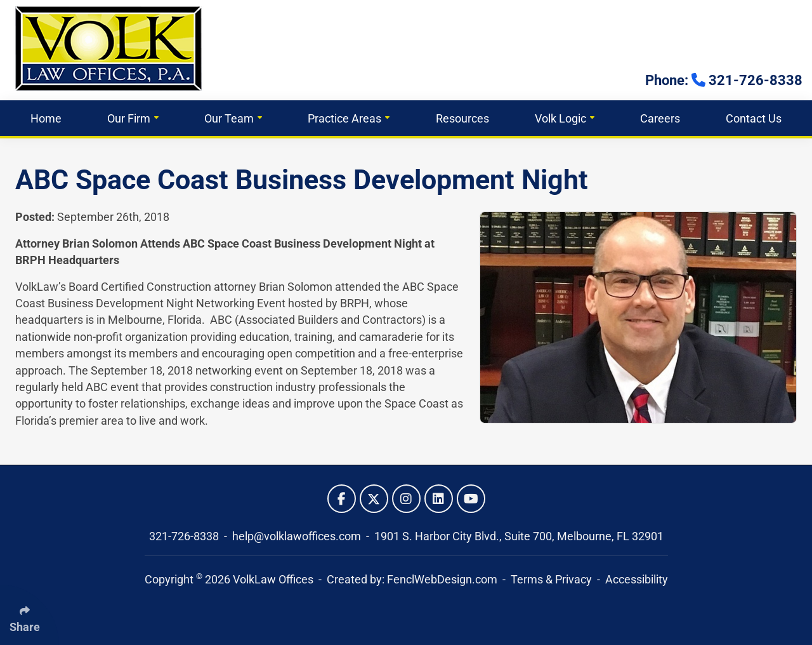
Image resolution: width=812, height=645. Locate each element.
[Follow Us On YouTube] (471, 499)
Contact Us (754, 118)
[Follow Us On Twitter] (374, 499)
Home (46, 118)
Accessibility (637, 580)
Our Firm (133, 118)
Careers (660, 118)
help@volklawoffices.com (298, 536)
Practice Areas (349, 118)
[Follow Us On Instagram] (406, 499)
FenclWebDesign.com (442, 580)
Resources (462, 118)
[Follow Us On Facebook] (342, 499)
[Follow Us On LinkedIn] (439, 499)
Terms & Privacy (551, 580)
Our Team (233, 118)
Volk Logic (565, 118)
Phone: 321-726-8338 (724, 80)
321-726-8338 (185, 536)
